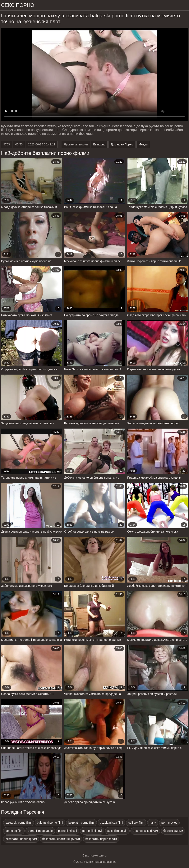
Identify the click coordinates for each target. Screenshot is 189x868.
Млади (143, 144)
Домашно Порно (122, 144)
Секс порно (18, 5)
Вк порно (99, 144)
